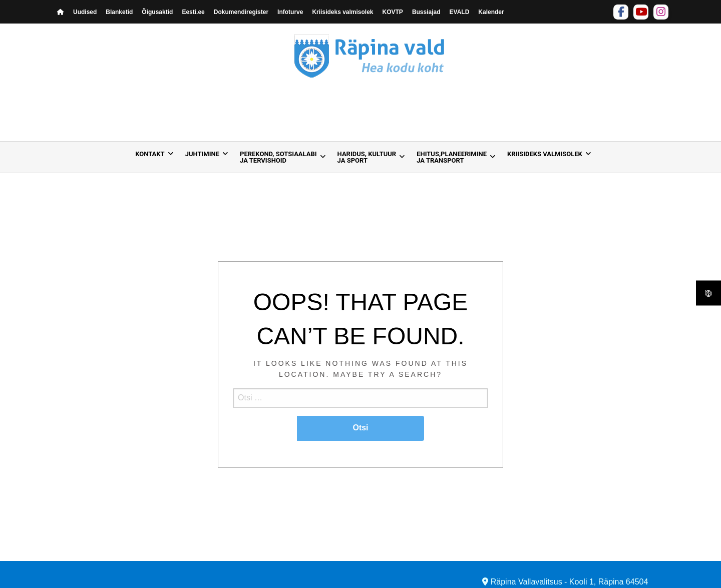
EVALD (460, 12)
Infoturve (290, 12)
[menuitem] (151, 157)
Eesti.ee (193, 12)
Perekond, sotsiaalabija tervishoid (278, 157)
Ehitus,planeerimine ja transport (452, 157)
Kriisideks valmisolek (342, 12)
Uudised (85, 12)
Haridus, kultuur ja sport (367, 157)
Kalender (491, 12)
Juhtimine (202, 154)
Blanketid (119, 12)
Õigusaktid (157, 12)
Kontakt (150, 154)
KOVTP (393, 12)
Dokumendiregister (241, 12)
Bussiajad (426, 12)
